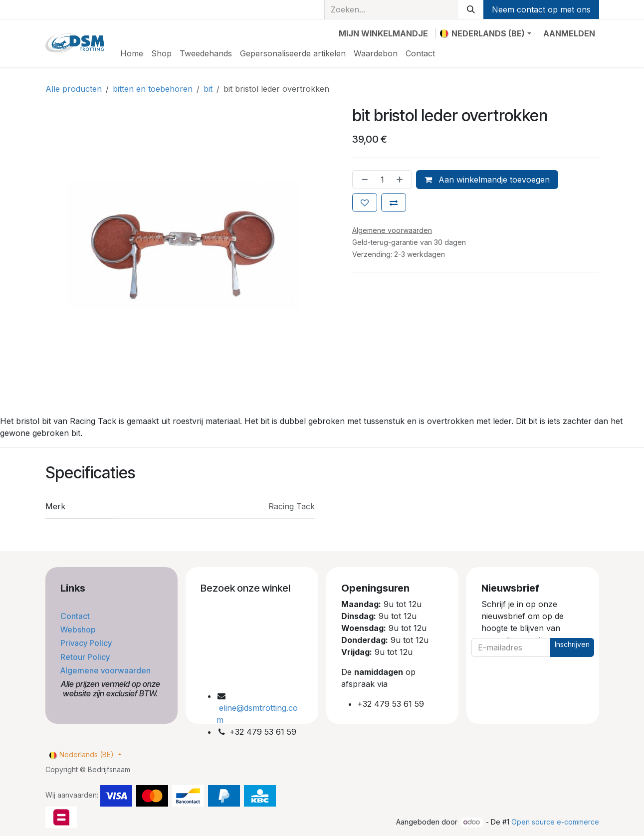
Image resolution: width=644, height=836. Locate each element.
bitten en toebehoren (153, 89)
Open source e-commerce (555, 822)
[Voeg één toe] (402, 180)
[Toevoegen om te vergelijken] (394, 203)
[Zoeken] (471, 9)
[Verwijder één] (363, 180)
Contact (76, 616)
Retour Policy (86, 657)
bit (208, 89)
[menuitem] (132, 53)
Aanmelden (569, 33)
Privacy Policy (87, 643)
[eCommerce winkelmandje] (383, 33)
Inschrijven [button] (572, 644)
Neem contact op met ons (541, 9)
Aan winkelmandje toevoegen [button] (487, 180)
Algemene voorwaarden (107, 670)
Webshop (79, 629)
